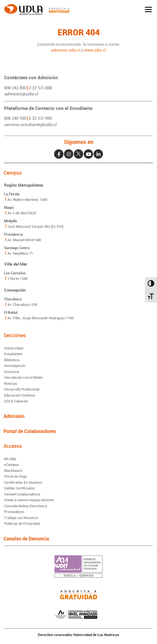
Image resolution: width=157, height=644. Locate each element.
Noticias (11, 383)
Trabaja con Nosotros (21, 518)
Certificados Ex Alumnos (23, 482)
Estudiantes (13, 354)
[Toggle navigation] (148, 9)
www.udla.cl (95, 50)
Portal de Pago (16, 476)
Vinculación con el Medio (23, 377)
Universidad (14, 348)
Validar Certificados (19, 488)
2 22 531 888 (40, 88)
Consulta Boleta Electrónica (26, 506)
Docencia (12, 372)
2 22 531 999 (40, 118)
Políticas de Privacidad (22, 523)
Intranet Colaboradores (22, 494)
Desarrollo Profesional (22, 389)
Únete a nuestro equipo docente (29, 500)
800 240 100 (15, 118)
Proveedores (14, 512)
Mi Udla (10, 459)
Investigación (15, 366)
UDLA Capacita (16, 401)
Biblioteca (12, 360)
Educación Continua (19, 395)
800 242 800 (15, 88)
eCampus (12, 465)
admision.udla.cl (66, 50)
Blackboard (13, 471)
